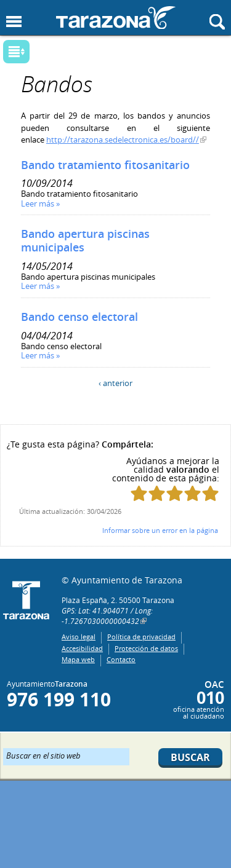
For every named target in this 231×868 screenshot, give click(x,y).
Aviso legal (79, 637)
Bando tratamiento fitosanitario (105, 165)
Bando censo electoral (79, 317)
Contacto (121, 659)
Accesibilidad (82, 648)
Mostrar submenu (16, 52)
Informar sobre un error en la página (160, 530)
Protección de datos (146, 648)
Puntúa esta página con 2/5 (157, 493)
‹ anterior (115, 383)
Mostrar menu (14, 22)
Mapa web (78, 659)
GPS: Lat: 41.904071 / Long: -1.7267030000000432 (107, 616)
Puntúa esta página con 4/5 (192, 493)
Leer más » (40, 203)
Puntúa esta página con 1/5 (139, 493)
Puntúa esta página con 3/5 (175, 493)
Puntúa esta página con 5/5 (210, 493)
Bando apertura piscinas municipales (85, 240)
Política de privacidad (141, 637)
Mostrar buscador (217, 22)
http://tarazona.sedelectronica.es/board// (123, 140)
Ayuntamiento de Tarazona (116, 18)
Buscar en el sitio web (43, 755)
